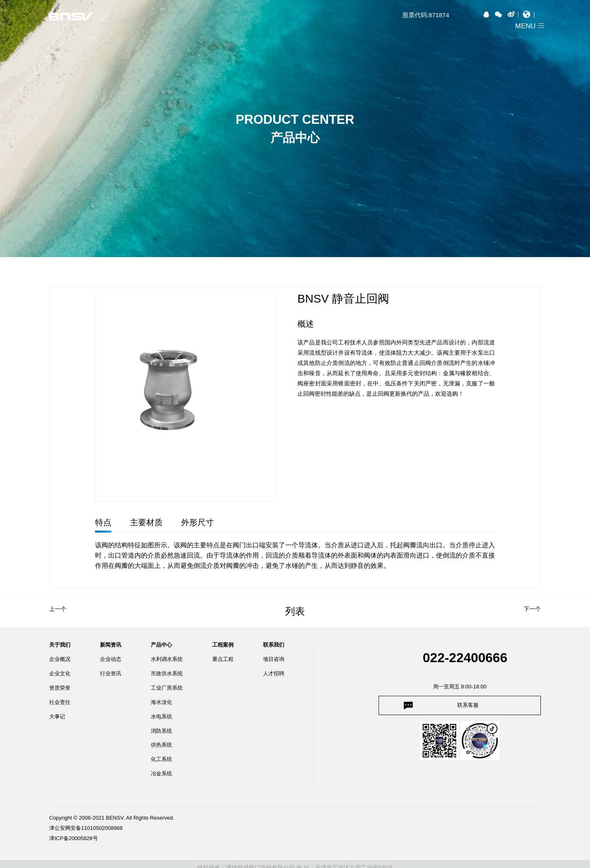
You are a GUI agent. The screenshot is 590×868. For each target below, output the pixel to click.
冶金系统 (161, 773)
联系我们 (274, 645)
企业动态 (111, 659)
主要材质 (146, 522)
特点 (103, 522)
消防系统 (161, 731)
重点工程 (223, 659)
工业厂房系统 (167, 688)
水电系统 (161, 716)
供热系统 (161, 745)
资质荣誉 (60, 688)
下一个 (532, 609)
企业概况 (60, 659)
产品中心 (161, 645)
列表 (295, 611)
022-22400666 (465, 658)
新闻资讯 (111, 645)
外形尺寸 (197, 522)
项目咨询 (274, 659)
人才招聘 (274, 673)
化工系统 (161, 759)
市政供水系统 (167, 673)
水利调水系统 (167, 659)
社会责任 (60, 702)
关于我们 (60, 645)
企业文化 (60, 673)
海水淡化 (161, 702)
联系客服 (468, 705)
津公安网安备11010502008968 (86, 828)
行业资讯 (111, 673)
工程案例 (223, 645)
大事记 (57, 716)
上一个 (58, 609)
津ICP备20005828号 (74, 838)
